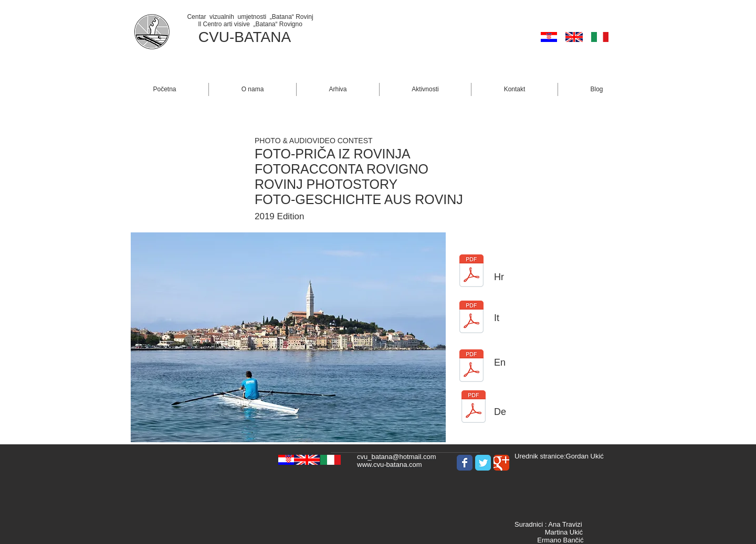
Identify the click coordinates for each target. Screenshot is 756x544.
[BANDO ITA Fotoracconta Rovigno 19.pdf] (471, 318)
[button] (253, 89)
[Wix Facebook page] (465, 463)
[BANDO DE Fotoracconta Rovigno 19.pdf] (474, 408)
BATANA (262, 37)
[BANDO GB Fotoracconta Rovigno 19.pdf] (471, 367)
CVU (214, 37)
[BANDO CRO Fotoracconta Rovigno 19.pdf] (471, 272)
